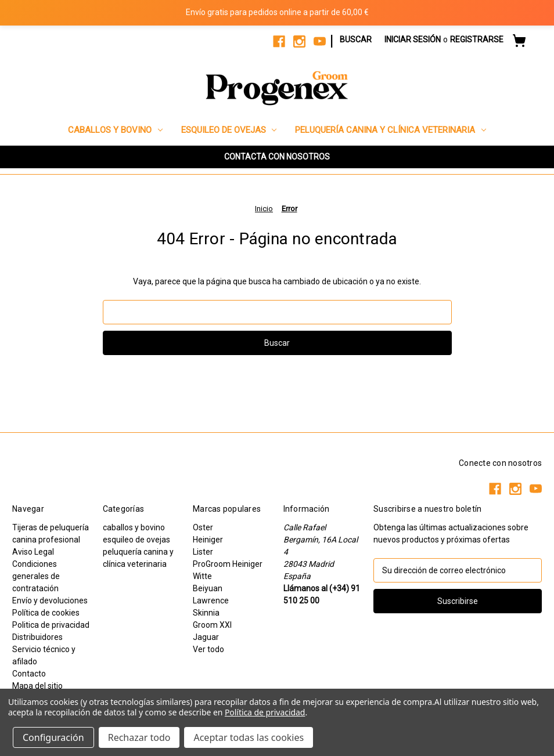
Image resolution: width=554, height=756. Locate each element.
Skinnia (206, 613)
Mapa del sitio (37, 686)
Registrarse (477, 39)
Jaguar (206, 637)
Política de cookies (46, 613)
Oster (203, 527)
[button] (277, 157)
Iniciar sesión (413, 39)
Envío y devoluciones (50, 601)
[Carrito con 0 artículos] (519, 42)
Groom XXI (212, 625)
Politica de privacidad (51, 625)
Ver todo (208, 649)
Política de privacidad (265, 712)
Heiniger (208, 540)
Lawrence (211, 601)
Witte (202, 576)
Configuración (53, 737)
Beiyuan (208, 588)
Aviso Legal (33, 552)
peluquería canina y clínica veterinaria (391, 130)
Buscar (356, 39)
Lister (203, 552)
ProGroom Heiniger (228, 564)
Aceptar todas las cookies (249, 737)
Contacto (29, 674)
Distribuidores (37, 637)
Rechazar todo (139, 737)
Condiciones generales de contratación (36, 576)
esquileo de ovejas (229, 130)
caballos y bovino (115, 130)
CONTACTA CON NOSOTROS (277, 157)
